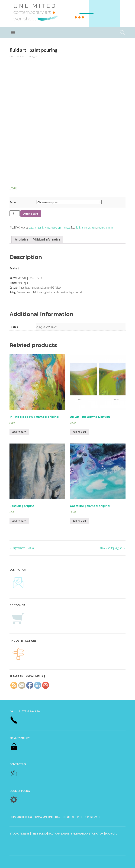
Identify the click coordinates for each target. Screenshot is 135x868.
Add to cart (31, 213)
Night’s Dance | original (22, 548)
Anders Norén (93, 862)
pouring (101, 227)
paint (94, 227)
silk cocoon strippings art (113, 548)
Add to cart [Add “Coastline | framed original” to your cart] (79, 521)
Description (21, 239)
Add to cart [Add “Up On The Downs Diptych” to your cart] (79, 432)
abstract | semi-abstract (40, 227)
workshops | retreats (61, 227)
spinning (110, 227)
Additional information (46, 239)
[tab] (21, 240)
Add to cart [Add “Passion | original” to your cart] (19, 521)
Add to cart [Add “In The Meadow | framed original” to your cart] (19, 432)
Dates (13, 202)
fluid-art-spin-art (83, 227)
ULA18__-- (32, 56)
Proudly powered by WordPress (27, 862)
